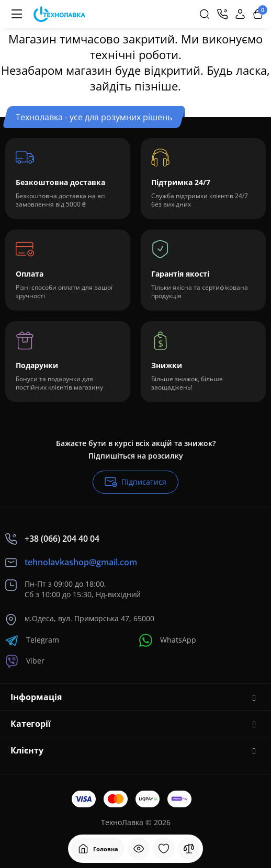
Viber (25, 661)
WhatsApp (168, 640)
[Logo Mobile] (59, 14)
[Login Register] (240, 14)
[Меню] (17, 14)
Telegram (32, 640)
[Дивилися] (139, 849)
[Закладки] (164, 849)
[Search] (205, 14)
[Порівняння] (189, 849)
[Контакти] (222, 14)
